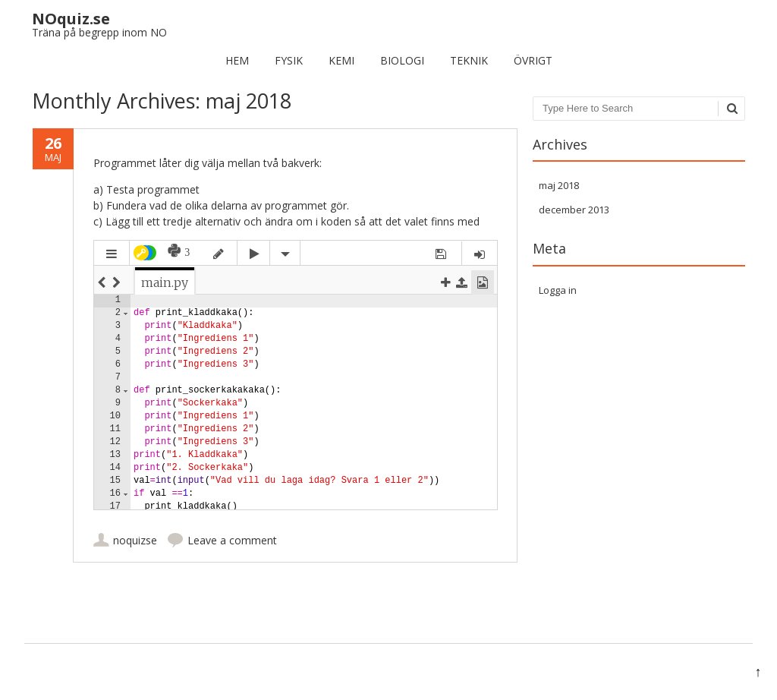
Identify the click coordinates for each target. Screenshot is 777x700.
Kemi (341, 60)
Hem (237, 60)
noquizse (135, 540)
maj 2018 (559, 185)
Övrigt (533, 60)
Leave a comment (232, 540)
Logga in (558, 290)
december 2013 (574, 210)
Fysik (289, 60)
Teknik (469, 60)
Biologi (402, 60)
